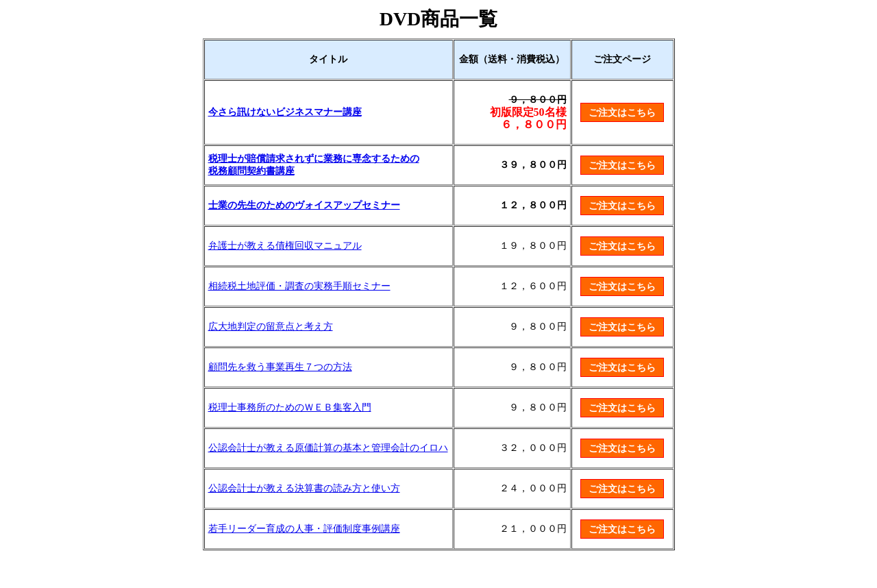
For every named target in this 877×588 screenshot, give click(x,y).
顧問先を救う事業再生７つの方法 (280, 367)
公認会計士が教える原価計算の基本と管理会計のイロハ (328, 448)
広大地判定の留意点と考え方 (271, 327)
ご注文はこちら (622, 112)
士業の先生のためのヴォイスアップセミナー (304, 205)
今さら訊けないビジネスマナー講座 (285, 112)
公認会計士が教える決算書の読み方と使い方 (304, 488)
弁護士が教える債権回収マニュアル (285, 246)
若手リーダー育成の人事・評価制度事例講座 (304, 529)
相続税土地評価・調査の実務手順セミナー (299, 286)
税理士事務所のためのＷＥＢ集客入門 (290, 407)
